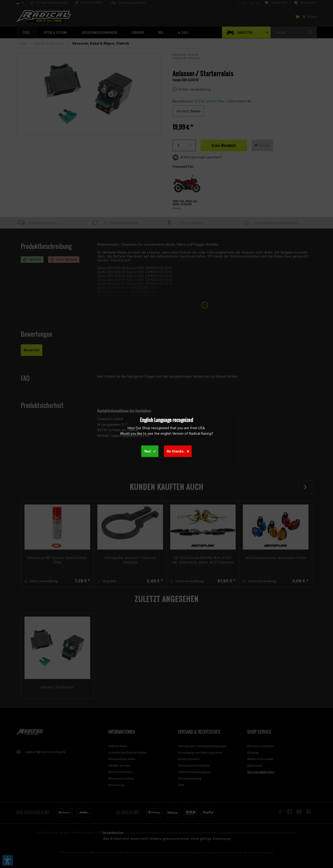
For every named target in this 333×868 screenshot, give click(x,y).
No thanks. (178, 451)
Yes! (150, 451)
